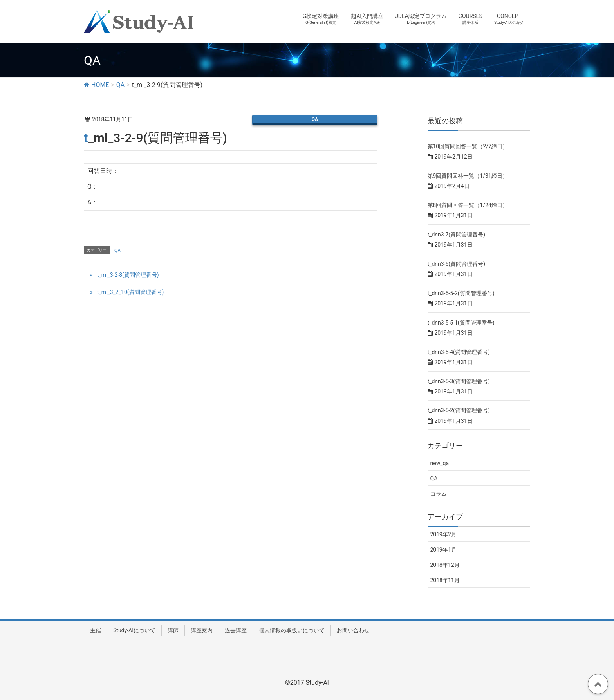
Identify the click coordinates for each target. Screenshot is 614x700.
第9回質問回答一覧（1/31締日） (468, 176)
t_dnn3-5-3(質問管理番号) (459, 381)
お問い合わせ (353, 630)
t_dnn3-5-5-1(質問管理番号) (461, 323)
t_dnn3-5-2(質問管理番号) (459, 410)
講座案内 (202, 630)
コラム (439, 494)
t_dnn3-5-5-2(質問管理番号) (461, 293)
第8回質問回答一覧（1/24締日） (468, 205)
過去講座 (236, 630)
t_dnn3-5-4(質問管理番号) (459, 352)
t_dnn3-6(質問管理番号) (457, 264)
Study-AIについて (134, 630)
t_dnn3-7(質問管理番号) (457, 235)
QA (315, 119)
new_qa (440, 463)
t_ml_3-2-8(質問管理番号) (128, 275)
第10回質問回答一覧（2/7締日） (468, 146)
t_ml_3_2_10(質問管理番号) (131, 292)
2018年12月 (445, 565)
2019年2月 (443, 534)
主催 (96, 630)
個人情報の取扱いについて (292, 630)
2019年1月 (443, 550)
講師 (173, 630)
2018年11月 (445, 580)
